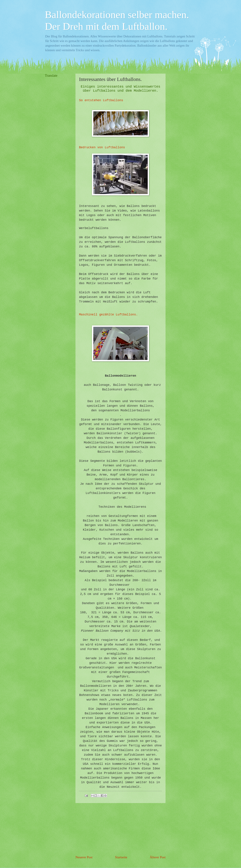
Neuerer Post (84, 857)
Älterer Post (158, 857)
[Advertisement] (121, 829)
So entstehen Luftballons (101, 100)
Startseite (121, 857)
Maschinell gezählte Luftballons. (108, 315)
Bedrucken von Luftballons (102, 147)
